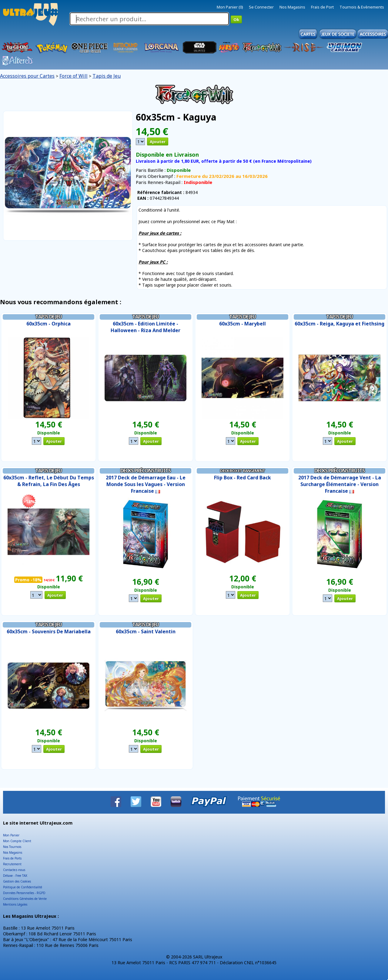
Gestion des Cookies (17, 881)
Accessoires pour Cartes (27, 76)
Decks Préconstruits (145, 471)
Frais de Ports (12, 858)
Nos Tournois (12, 847)
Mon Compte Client (17, 841)
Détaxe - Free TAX (15, 876)
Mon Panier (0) (230, 7)
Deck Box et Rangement (242, 471)
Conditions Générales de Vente (25, 899)
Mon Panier (11, 835)
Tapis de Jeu (107, 76)
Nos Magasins (292, 7)
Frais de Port (322, 7)
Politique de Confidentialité (23, 887)
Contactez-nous (14, 870)
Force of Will (74, 76)
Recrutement (12, 864)
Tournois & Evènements (362, 7)
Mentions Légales (15, 904)
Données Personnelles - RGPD (24, 893)
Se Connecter (261, 7)
